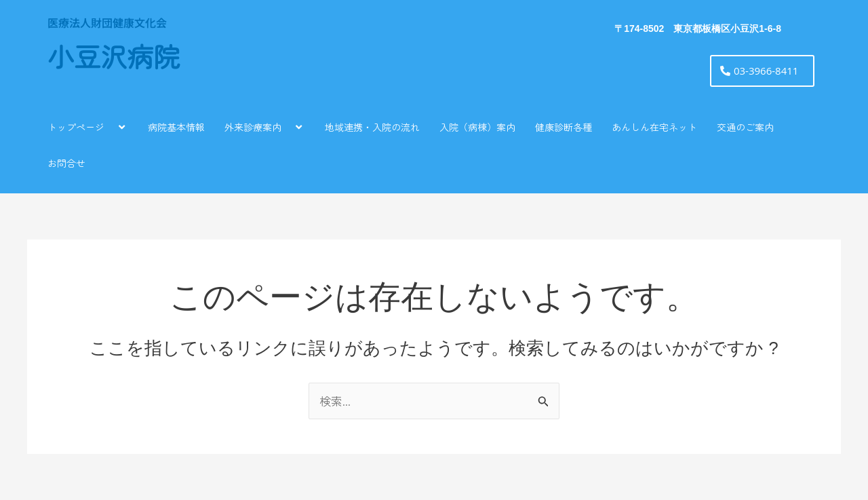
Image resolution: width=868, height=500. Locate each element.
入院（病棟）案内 (477, 127)
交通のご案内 (745, 127)
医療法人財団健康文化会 (107, 22)
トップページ (88, 127)
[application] (110, 127)
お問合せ (66, 163)
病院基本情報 (176, 127)
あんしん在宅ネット (654, 127)
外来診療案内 (265, 127)
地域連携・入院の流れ (372, 127)
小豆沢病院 (114, 58)
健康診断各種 (564, 127)
